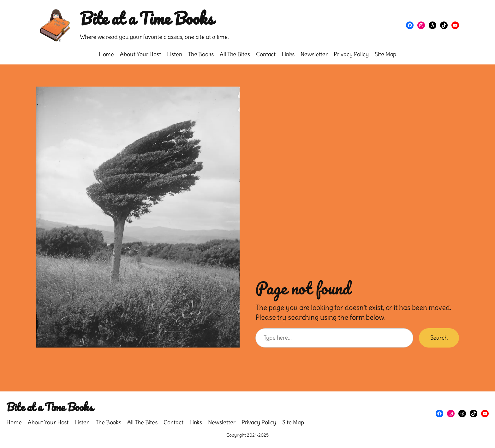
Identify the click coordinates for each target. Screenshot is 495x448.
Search (439, 338)
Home (107, 54)
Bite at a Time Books (147, 18)
